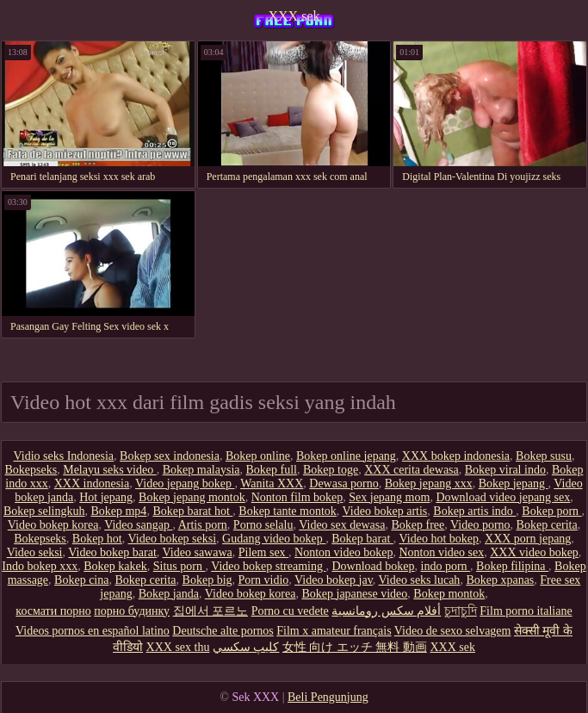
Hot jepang (106, 497)
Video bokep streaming (268, 566)
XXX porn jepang (528, 539)
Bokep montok (449, 594)
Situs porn (179, 566)
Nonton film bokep (297, 497)
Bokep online (258, 456)
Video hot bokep (439, 539)
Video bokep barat (112, 552)
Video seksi (35, 552)
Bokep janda (169, 594)
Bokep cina (81, 580)
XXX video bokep (534, 552)
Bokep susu (544, 456)
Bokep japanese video (354, 594)
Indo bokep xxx (40, 566)
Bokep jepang (514, 484)
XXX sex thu (178, 647)
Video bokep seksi (173, 539)
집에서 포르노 (211, 611)
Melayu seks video (109, 470)
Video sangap (138, 525)
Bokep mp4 (118, 511)
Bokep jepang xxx (429, 484)
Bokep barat (362, 539)
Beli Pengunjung (328, 697)
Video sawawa (198, 552)
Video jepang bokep (185, 484)
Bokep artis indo (474, 511)
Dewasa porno (344, 484)
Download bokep (373, 566)
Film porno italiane (526, 611)
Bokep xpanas (500, 580)
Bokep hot (97, 539)
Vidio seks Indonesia (63, 456)
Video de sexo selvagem (453, 631)
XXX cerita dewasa (412, 470)
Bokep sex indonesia (170, 456)
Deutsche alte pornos (223, 631)
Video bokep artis (385, 511)
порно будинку (132, 611)
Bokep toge (331, 470)
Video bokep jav (334, 580)
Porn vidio (264, 580)
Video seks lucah (420, 580)
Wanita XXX (272, 484)
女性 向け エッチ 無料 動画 (355, 647)
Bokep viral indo (505, 470)
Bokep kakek (115, 566)
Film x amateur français (334, 631)
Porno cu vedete (290, 611)
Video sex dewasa (342, 525)
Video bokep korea (53, 525)
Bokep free (418, 525)
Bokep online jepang (346, 456)
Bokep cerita (547, 525)
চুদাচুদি (461, 611)
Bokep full (272, 470)
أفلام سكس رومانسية (386, 611)
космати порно (53, 611)
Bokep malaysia (201, 470)
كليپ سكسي (246, 647)
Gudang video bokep (274, 539)
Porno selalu (263, 525)
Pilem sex (263, 552)
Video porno (480, 525)
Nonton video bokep (344, 552)
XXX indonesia (92, 484)
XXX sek (294, 16)
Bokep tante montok (288, 511)
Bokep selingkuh (44, 511)
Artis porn (203, 525)
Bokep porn (551, 511)
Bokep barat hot (192, 511)
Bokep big (207, 580)
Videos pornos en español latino (93, 631)
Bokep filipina (512, 566)
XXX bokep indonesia (456, 456)
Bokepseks (31, 470)
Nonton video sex (441, 552)
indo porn (446, 566)
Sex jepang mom (389, 497)
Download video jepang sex (503, 497)
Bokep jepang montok (192, 497)
